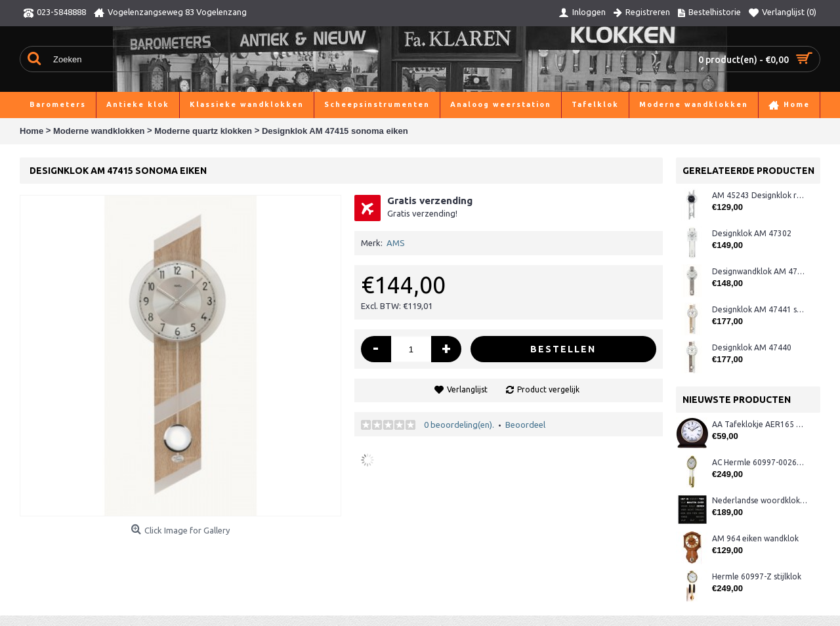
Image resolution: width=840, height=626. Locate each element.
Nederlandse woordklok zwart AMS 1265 (760, 500)
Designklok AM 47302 (752, 233)
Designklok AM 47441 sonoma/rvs (760, 309)
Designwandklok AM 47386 (760, 271)
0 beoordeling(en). (459, 425)
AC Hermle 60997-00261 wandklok (760, 462)
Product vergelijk (548, 389)
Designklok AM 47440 (752, 347)
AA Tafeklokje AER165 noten (760, 424)
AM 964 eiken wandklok (755, 538)
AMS (396, 243)
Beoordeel (525, 425)
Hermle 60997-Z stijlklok (757, 576)
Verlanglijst (467, 389)
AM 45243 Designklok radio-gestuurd (760, 195)
